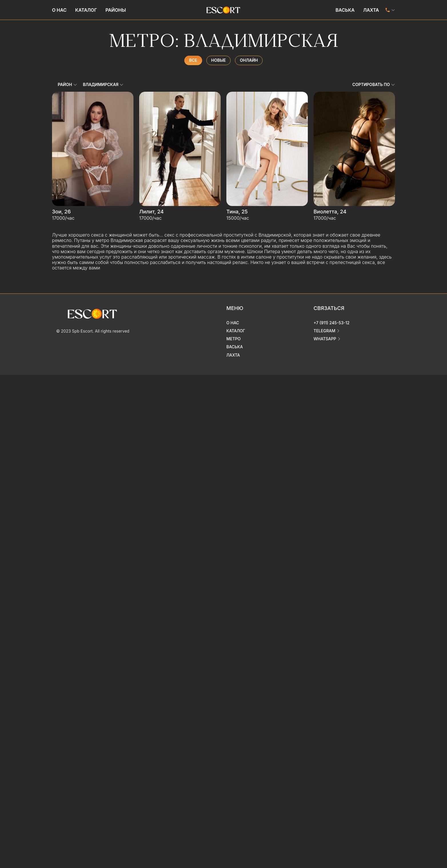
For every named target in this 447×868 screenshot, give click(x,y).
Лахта (371, 10)
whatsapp (325, 339)
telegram (324, 331)
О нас (59, 10)
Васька (345, 10)
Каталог (86, 10)
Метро (234, 339)
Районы (116, 10)
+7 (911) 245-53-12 (332, 323)
